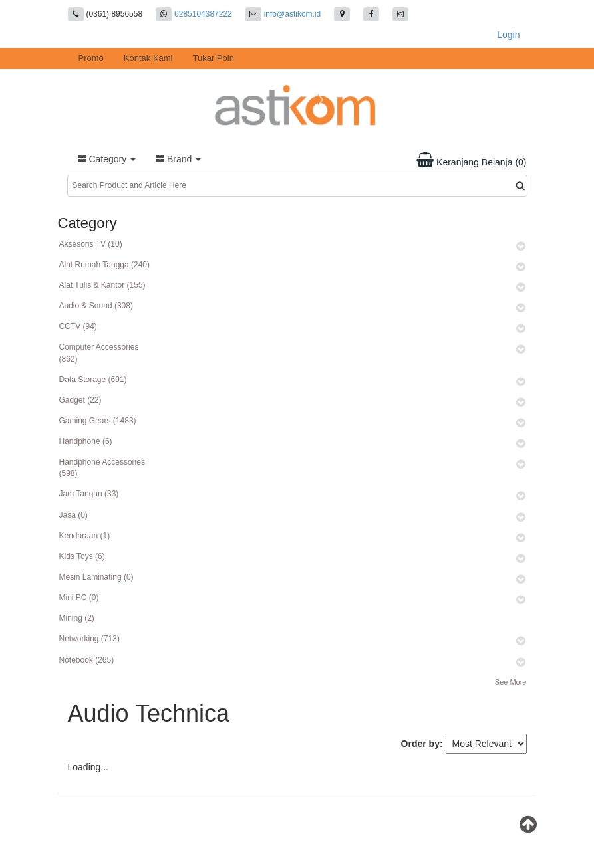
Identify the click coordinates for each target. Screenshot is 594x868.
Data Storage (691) (93, 380)
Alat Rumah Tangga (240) (105, 265)
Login (508, 35)
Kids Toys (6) (82, 556)
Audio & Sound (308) (96, 306)
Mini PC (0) (79, 597)
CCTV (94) (78, 326)
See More (511, 682)
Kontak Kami (148, 58)
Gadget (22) (80, 400)
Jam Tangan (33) (89, 494)
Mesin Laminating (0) (96, 577)
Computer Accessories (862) (99, 353)
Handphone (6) (86, 441)
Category (107, 159)
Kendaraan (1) (85, 536)
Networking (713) (89, 639)
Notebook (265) (87, 660)
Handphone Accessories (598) (102, 468)
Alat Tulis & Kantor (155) (102, 285)
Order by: (422, 744)
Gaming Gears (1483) (98, 421)
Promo (91, 58)
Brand (178, 159)
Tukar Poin (214, 58)
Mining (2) (77, 618)
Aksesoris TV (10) (91, 244)
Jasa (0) (74, 515)
